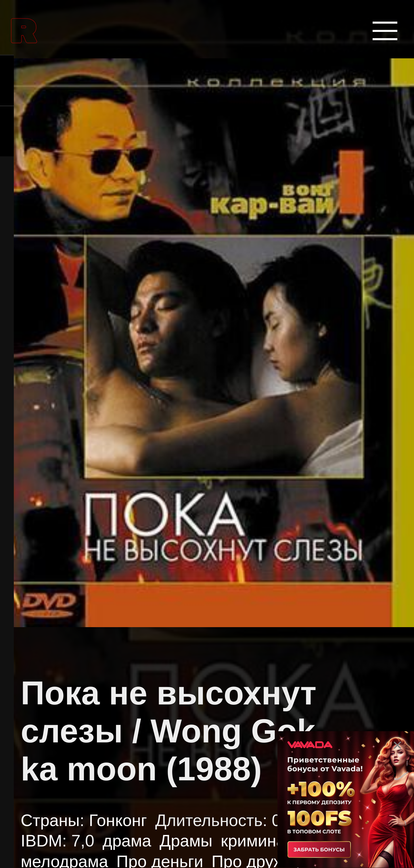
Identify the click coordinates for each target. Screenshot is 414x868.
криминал (258, 841)
